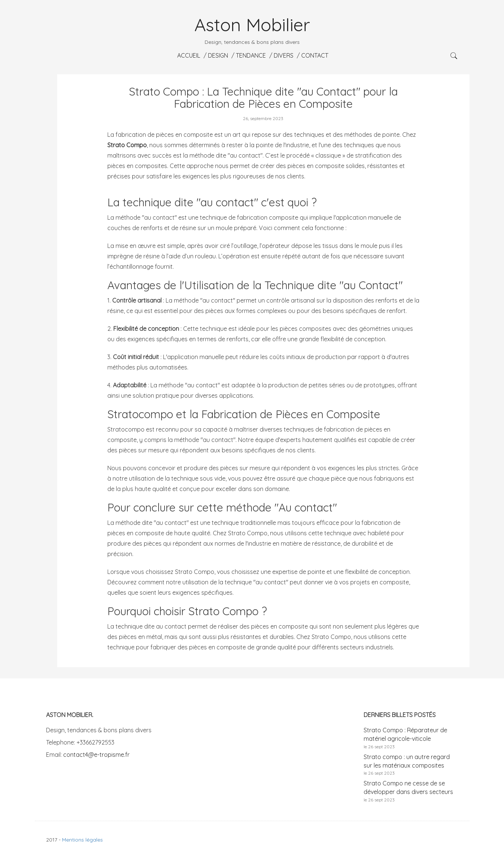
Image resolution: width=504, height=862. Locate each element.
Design (217, 55)
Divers (283, 55)
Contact (314, 55)
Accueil (188, 55)
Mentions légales (82, 840)
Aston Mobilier (252, 25)
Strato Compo (127, 145)
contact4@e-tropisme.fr (96, 755)
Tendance (250, 55)
